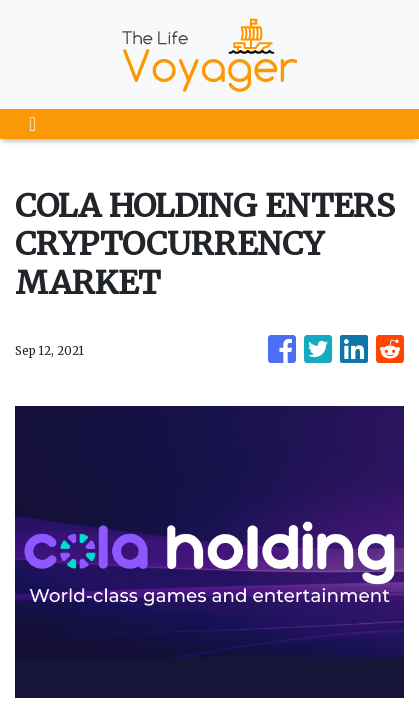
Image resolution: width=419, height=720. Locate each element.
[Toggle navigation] (32, 124)
